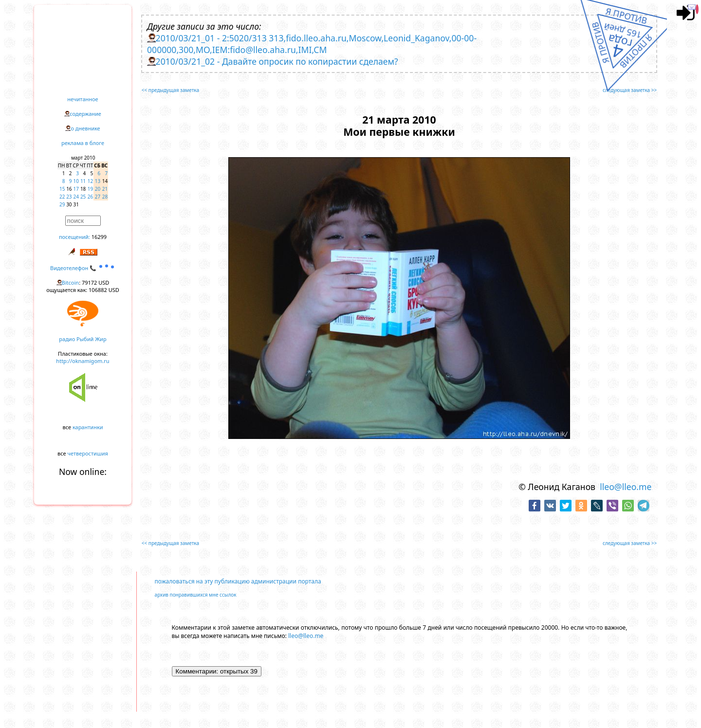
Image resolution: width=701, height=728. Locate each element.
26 (90, 197)
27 (98, 197)
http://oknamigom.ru (83, 361)
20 (98, 189)
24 (76, 197)
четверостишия (88, 453)
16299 (99, 237)
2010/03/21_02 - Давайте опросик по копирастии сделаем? (277, 61)
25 (83, 197)
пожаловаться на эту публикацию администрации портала (238, 581)
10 (76, 181)
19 (90, 189)
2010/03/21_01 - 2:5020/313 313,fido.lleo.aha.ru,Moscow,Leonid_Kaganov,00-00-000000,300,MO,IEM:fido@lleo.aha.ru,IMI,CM (312, 44)
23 (69, 197)
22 (62, 197)
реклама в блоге (83, 143)
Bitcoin (71, 282)
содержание (85, 114)
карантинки (88, 427)
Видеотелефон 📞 (83, 268)
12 (90, 181)
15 (62, 189)
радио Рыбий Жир (83, 339)
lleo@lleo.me (626, 487)
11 (83, 181)
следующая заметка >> (630, 90)
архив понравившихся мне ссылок (196, 595)
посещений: (74, 237)
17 (76, 189)
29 (62, 204)
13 (98, 181)
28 (105, 197)
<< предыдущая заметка (170, 90)
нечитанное (83, 99)
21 (105, 189)
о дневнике (85, 128)
